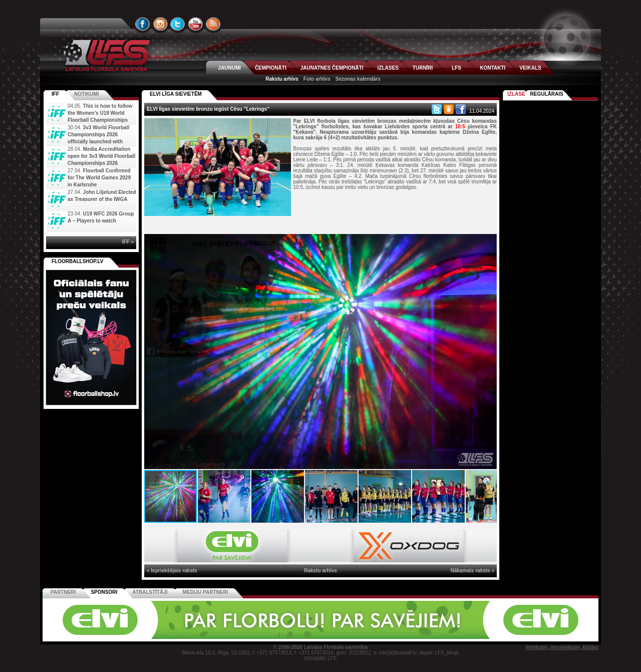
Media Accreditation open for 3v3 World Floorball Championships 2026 (101, 156)
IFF (55, 94)
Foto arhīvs (317, 79)
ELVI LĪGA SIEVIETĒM (176, 94)
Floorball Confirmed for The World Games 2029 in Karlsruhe (99, 178)
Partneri (63, 592)
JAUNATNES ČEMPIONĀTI (332, 68)
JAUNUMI (229, 68)
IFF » (128, 242)
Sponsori (104, 592)
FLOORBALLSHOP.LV (78, 261)
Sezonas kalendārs (358, 79)
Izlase (516, 94)
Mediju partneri (206, 592)
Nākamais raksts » (472, 571)
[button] (488, 243)
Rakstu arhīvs (282, 79)
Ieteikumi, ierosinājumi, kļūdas (562, 647)
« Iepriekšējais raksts (172, 571)
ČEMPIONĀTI (271, 68)
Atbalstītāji (150, 592)
